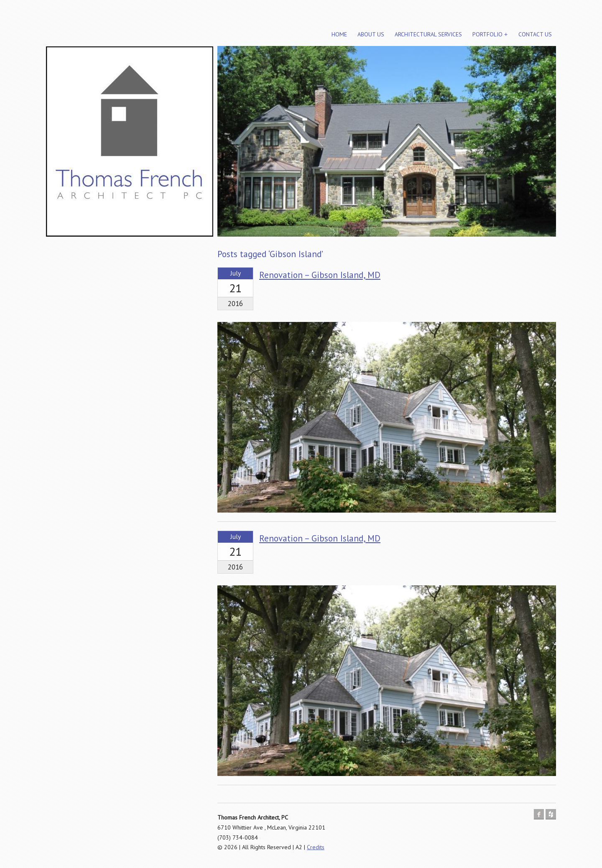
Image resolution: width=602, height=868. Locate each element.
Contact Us (535, 34)
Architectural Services (428, 34)
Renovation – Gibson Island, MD (320, 275)
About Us (371, 34)
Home (339, 34)
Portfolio (487, 34)
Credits (316, 847)
